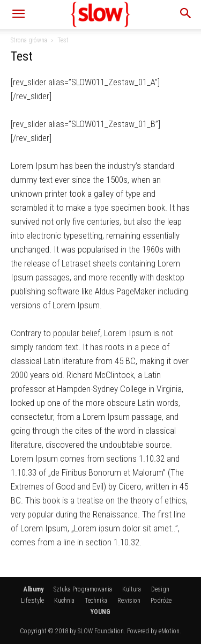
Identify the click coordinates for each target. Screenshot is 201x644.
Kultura (132, 589)
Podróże (161, 601)
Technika (96, 601)
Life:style (32, 601)
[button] (18, 14)
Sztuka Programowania (83, 589)
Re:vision (129, 601)
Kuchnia (64, 601)
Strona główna (29, 40)
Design (160, 589)
